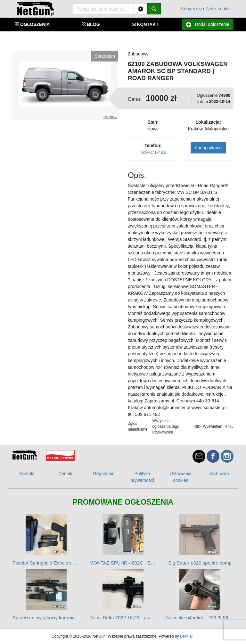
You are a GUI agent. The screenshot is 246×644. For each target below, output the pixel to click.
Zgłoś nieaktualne (138, 426)
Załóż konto (217, 9)
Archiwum (219, 474)
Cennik (65, 474)
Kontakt (27, 474)
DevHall (187, 636)
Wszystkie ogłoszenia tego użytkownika (166, 426)
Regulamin (104, 474)
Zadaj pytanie (208, 148)
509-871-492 (153, 152)
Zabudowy (138, 54)
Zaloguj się (191, 9)
